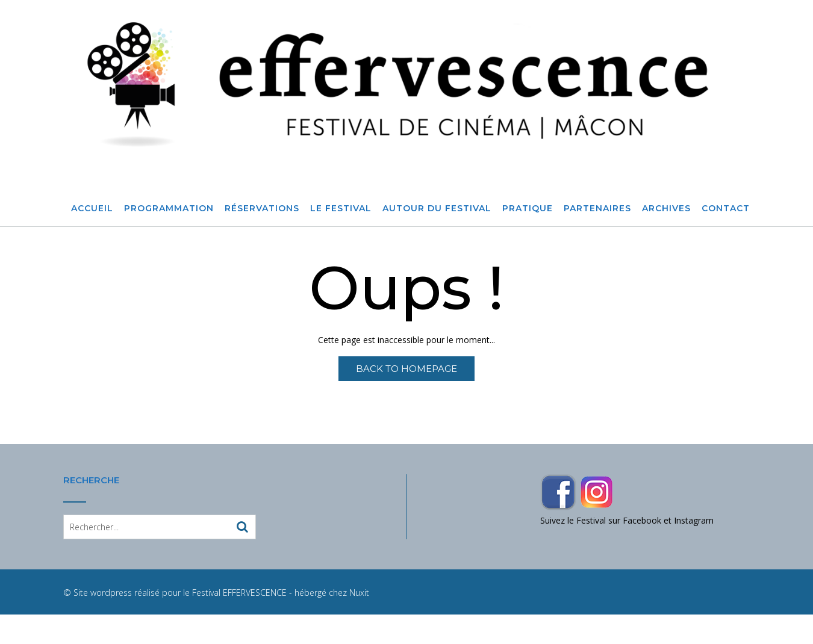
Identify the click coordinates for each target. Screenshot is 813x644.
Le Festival (341, 209)
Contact (726, 209)
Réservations (262, 209)
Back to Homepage (406, 369)
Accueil (92, 209)
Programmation (169, 209)
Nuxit (359, 593)
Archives (666, 209)
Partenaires (597, 209)
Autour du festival (437, 209)
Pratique (528, 209)
